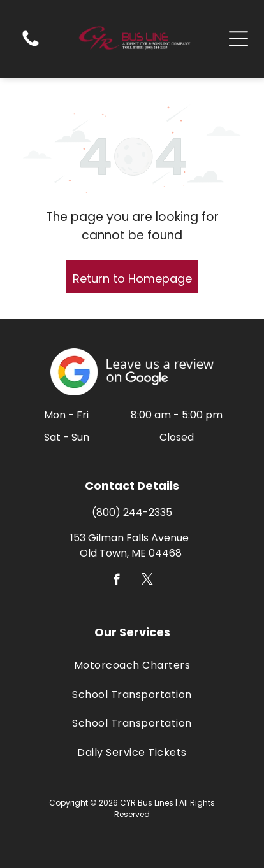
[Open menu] (238, 39)
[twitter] (148, 581)
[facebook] (117, 581)
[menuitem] (132, 665)
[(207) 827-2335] (31, 46)
